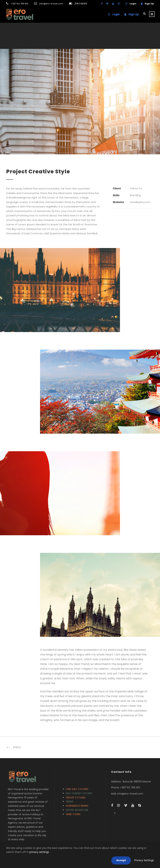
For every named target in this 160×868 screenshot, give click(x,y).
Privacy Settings (144, 860)
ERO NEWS (81, 4)
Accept (121, 860)
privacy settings (39, 852)
